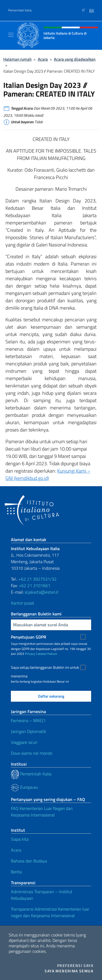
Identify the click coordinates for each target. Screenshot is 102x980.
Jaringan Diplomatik (29, 731)
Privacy (30, 654)
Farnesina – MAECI (28, 720)
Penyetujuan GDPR (29, 637)
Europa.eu (24, 787)
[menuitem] (86, 8)
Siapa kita (20, 839)
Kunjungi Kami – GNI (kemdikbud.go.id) (48, 474)
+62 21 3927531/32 (38, 579)
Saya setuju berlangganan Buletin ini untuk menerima (45, 668)
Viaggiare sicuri (24, 742)
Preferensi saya (75, 966)
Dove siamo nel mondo (32, 753)
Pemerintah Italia (20, 10)
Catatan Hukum (47, 654)
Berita (16, 872)
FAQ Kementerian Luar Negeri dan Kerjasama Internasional (42, 812)
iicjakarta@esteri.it (42, 592)
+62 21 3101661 (35, 585)
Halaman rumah (17, 59)
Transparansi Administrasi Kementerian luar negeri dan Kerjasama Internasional (50, 912)
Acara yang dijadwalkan (75, 59)
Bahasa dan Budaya (29, 861)
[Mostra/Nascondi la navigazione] (11, 35)
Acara (43, 59)
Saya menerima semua (69, 971)
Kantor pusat (23, 603)
